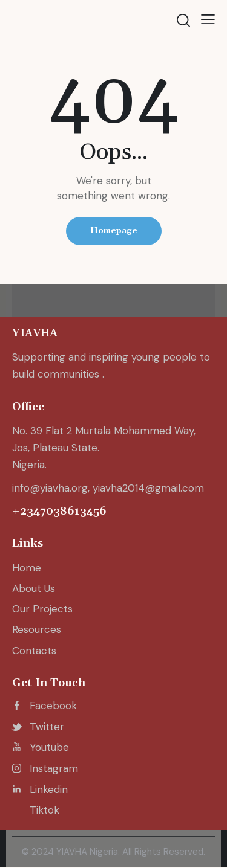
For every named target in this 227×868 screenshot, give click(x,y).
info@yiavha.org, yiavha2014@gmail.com (108, 488)
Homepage (114, 231)
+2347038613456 (59, 511)
